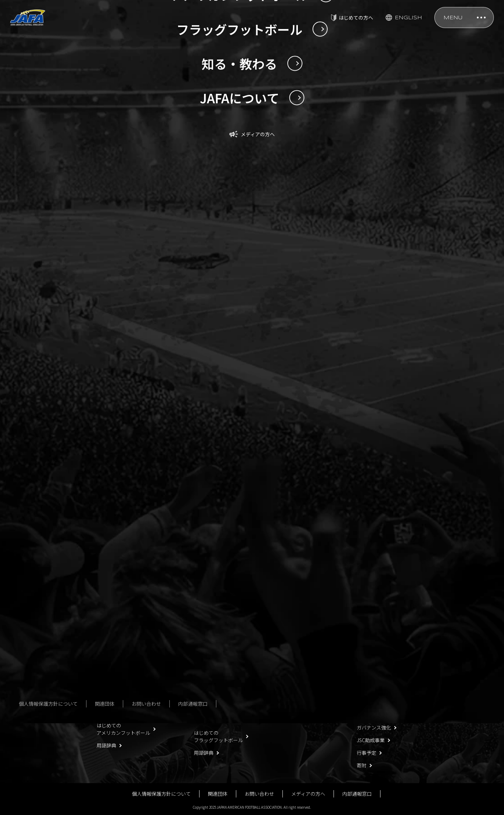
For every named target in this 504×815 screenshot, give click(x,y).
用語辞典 (106, 745)
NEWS (43, 514)
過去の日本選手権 (116, 695)
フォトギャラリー (213, 702)
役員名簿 (366, 664)
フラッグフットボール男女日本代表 (216, 655)
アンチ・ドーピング (307, 690)
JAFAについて (372, 639)
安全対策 (295, 639)
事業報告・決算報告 (379, 715)
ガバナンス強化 (374, 727)
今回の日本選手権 (116, 682)
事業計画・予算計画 (379, 702)
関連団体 (218, 794)
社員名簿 (366, 677)
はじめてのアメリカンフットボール (123, 729)
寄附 (362, 765)
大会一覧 (204, 690)
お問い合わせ (259, 794)
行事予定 (366, 753)
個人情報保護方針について (161, 794)
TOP (19, 514)
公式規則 (295, 664)
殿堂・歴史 (297, 677)
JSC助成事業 (371, 740)
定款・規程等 (371, 652)
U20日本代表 (110, 652)
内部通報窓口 (357, 794)
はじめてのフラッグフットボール (218, 736)
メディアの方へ (308, 794)
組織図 (364, 690)
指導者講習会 (300, 652)
